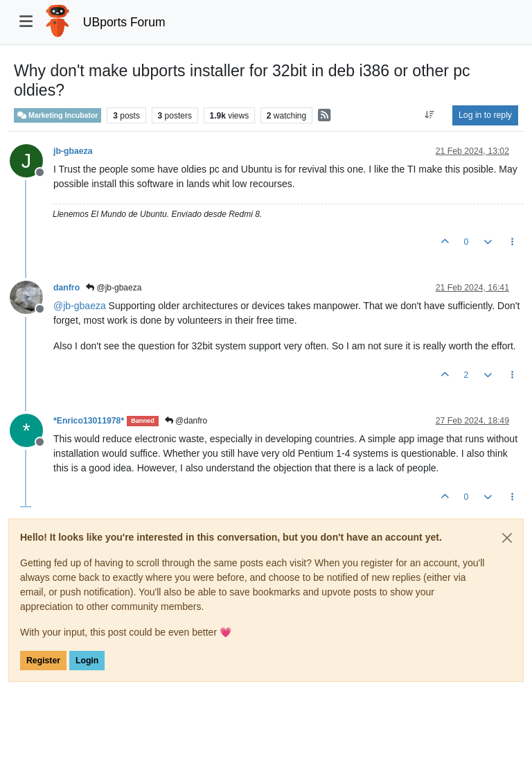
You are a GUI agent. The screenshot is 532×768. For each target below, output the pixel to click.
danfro (66, 288)
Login (87, 661)
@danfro (186, 421)
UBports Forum (124, 22)
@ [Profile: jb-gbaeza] (80, 306)
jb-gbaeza (73, 151)
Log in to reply (485, 115)
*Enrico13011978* (89, 421)
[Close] (507, 538)
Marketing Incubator (57, 115)
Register (43, 661)
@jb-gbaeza (114, 288)
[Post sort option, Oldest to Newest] (430, 115)
